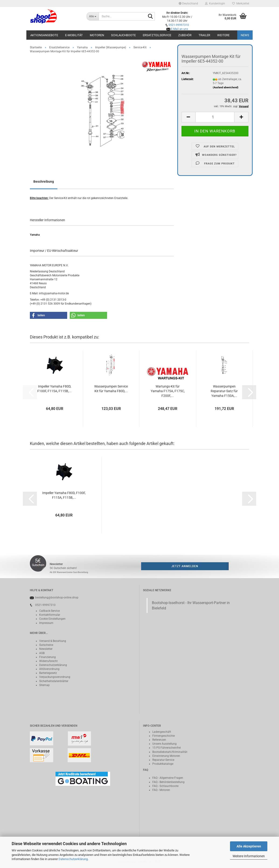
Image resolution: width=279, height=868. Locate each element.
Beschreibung (44, 181)
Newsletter (46, 649)
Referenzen (159, 740)
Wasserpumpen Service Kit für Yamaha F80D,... (111, 389)
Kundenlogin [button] (215, 4)
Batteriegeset (47, 673)
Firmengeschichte (164, 736)
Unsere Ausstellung (164, 744)
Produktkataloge (163, 764)
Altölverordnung (49, 669)
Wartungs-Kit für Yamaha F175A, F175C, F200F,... (168, 391)
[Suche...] (93, 16)
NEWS (245, 35)
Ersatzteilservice (157, 35)
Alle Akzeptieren (249, 846)
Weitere (223, 35)
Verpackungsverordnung (55, 677)
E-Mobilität (74, 35)
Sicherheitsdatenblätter (54, 681)
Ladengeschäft (162, 732)
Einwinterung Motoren (166, 756)
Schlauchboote (123, 35)
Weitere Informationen (249, 856)
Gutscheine (46, 645)
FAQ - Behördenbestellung (168, 782)
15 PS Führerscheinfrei (167, 748)
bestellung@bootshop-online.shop (57, 598)
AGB (42, 653)
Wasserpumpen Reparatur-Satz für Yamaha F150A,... (224, 391)
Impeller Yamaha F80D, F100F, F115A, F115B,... (54, 389)
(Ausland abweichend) (226, 87)
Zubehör (185, 35)
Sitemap (44, 685)
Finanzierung (47, 657)
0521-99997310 (179, 25)
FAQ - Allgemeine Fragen (168, 778)
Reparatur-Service (163, 760)
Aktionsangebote (44, 35)
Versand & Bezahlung (53, 641)
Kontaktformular (50, 615)
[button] (188, 4)
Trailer (204, 35)
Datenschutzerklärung (73, 859)
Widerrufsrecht (48, 661)
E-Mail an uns (180, 29)
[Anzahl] (215, 117)
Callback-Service (49, 611)
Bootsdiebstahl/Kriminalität (170, 752)
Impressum (46, 623)
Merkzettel (241, 4)
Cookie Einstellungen (52, 619)
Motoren (97, 35)
